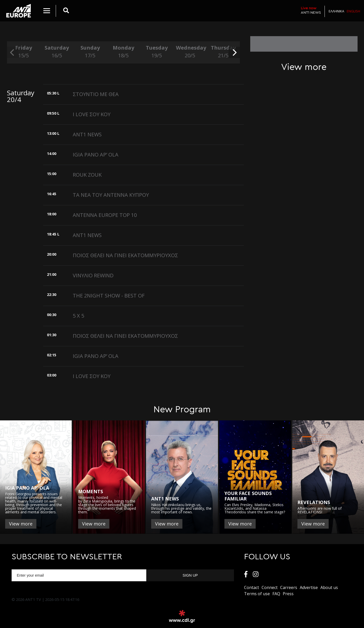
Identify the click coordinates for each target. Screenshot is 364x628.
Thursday (223, 52)
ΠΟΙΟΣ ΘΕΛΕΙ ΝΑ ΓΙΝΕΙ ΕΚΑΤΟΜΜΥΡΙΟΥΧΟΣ (125, 255)
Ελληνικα (336, 11)
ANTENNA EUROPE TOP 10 (105, 215)
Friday (24, 52)
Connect (270, 587)
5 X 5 (78, 316)
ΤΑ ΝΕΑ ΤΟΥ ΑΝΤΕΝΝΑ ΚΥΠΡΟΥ (111, 195)
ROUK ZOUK (87, 175)
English (353, 11)
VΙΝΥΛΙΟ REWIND (93, 275)
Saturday (57, 52)
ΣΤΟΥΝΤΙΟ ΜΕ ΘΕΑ (96, 94)
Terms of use (257, 594)
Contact (252, 587)
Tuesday (157, 52)
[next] (234, 52)
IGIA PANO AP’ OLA (96, 155)
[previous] (13, 52)
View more (21, 524)
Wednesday (190, 52)
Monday (123, 52)
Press (288, 594)
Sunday (90, 52)
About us (329, 587)
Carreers (289, 587)
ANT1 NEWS (311, 10)
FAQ (276, 594)
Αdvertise (309, 587)
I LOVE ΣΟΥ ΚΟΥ (92, 114)
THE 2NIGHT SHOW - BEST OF (109, 296)
